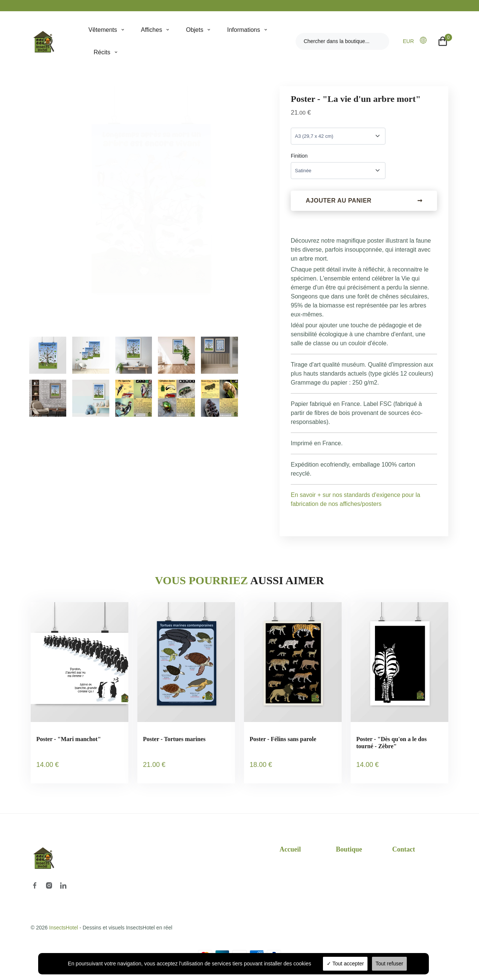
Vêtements (103, 30)
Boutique (349, 845)
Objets (195, 30)
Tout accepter (345, 964)
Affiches (152, 30)
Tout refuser (390, 964)
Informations (244, 30)
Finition (299, 156)
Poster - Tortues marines (174, 740)
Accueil (290, 845)
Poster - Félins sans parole (283, 740)
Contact (404, 845)
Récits (102, 52)
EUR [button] (408, 41)
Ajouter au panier (364, 202)
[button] (425, 41)
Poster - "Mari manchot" (69, 740)
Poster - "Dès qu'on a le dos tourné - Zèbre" (391, 744)
